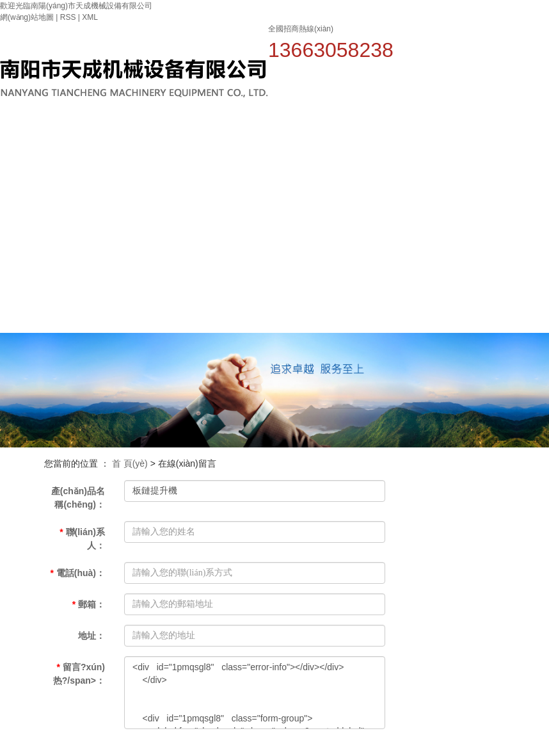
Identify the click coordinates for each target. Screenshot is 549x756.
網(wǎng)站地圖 (27, 17)
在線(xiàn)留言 (519, 210)
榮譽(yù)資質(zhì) (473, 157)
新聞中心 (381, 139)
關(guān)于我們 (289, 157)
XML (90, 17)
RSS (68, 17)
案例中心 (427, 139)
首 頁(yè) (130, 463)
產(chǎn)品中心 (335, 157)
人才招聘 (520, 139)
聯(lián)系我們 (243, 298)
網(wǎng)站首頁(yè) (243, 174)
